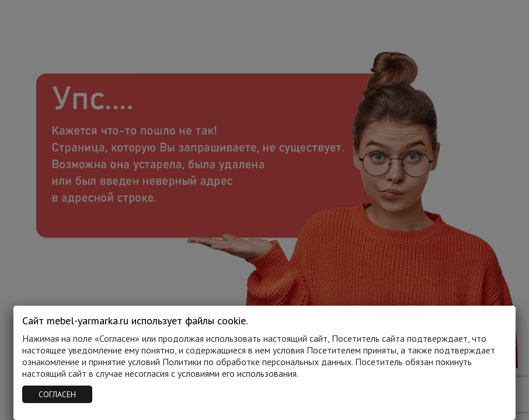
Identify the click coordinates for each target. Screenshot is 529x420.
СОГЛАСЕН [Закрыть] (57, 394)
